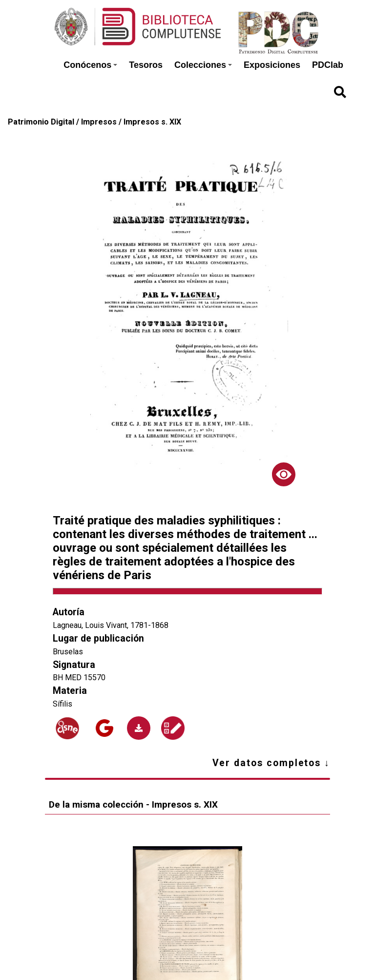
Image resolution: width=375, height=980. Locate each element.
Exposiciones (272, 65)
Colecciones (203, 65)
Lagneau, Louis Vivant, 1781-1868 (111, 625)
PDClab (328, 65)
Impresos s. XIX (152, 122)
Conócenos (90, 65)
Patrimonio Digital (41, 122)
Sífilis (62, 704)
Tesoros (146, 65)
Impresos (99, 122)
